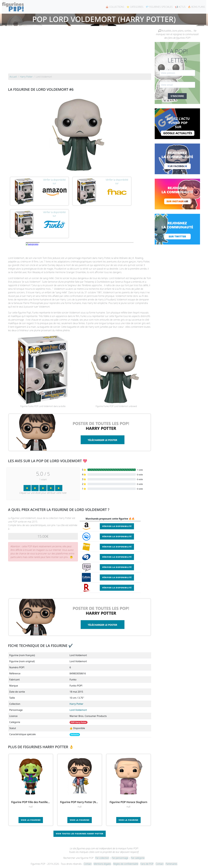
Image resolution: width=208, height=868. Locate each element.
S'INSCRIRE (177, 96)
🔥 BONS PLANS (196, 7)
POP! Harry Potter (79, 722)
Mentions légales (102, 864)
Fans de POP (147, 864)
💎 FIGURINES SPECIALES (159, 7)
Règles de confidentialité (126, 864)
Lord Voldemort (78, 710)
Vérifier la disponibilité (117, 526)
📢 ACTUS (180, 7)
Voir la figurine (31, 820)
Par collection (102, 858)
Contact (88, 864)
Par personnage (120, 858)
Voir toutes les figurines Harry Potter (80, 834)
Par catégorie (138, 858)
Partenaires (171, 864)
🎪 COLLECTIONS (115, 7)
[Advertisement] (80, 51)
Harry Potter (76, 704)
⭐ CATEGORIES (135, 7)
